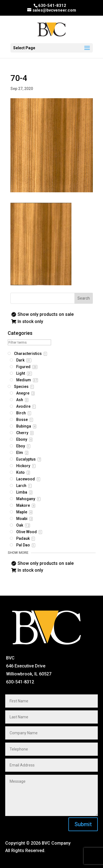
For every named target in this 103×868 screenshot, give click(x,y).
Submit (83, 824)
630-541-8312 (52, 6)
